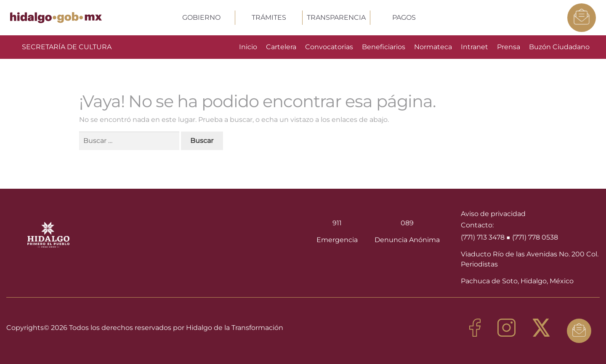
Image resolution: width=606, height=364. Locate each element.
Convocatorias (329, 47)
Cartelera (281, 47)
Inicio (248, 47)
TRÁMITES (269, 17)
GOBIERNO (201, 17)
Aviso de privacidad (493, 214)
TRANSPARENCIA (336, 17)
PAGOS (404, 17)
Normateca (433, 47)
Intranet (474, 47)
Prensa (509, 47)
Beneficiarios (384, 47)
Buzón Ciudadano (559, 47)
